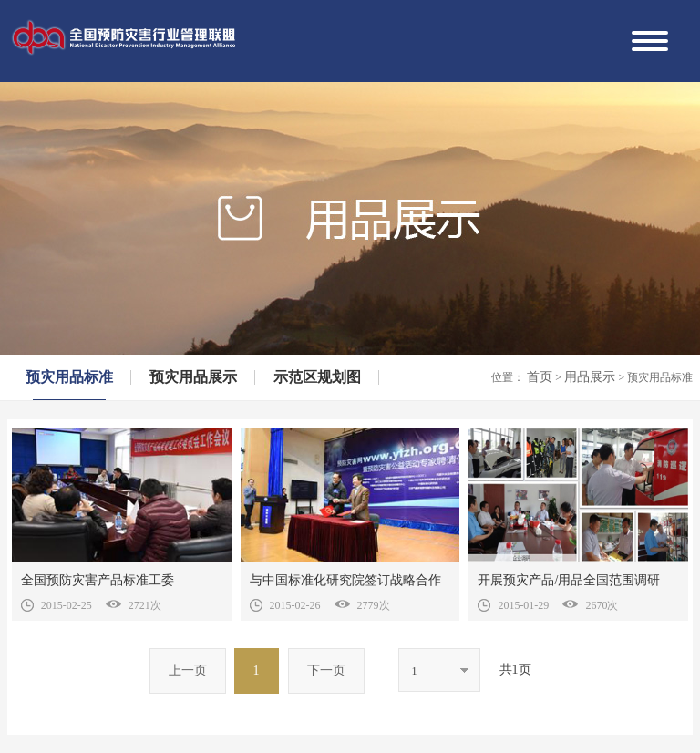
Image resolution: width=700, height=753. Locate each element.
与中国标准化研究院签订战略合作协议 (345, 584)
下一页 (326, 670)
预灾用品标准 (69, 377)
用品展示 (592, 377)
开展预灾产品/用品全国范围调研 (569, 580)
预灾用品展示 (193, 377)
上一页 (188, 670)
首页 (541, 377)
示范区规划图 (317, 377)
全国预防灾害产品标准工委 (98, 580)
